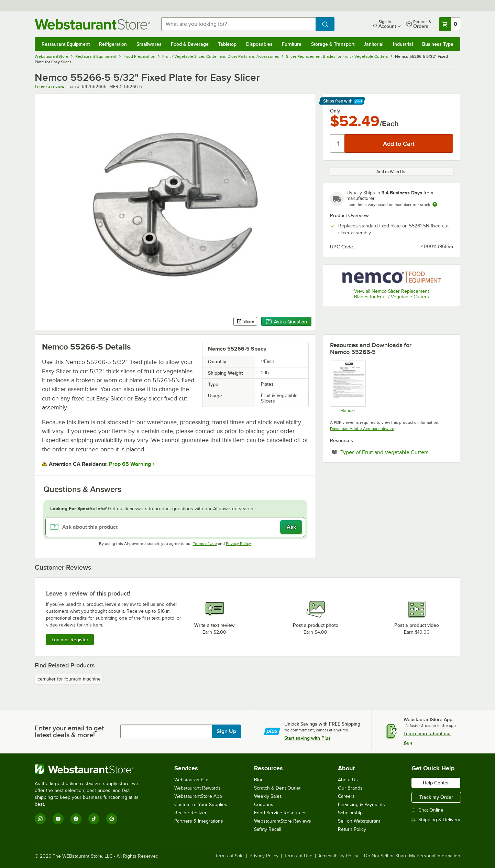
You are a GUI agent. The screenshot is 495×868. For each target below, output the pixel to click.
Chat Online (427, 810)
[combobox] (238, 24)
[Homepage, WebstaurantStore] (92, 24)
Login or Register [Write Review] (70, 640)
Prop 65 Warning (130, 464)
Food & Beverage (190, 44)
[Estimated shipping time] (435, 204)
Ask (291, 527)
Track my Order (436, 797)
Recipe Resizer (190, 813)
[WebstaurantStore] (91, 769)
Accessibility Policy (338, 856)
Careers (346, 796)
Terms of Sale (229, 856)
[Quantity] (338, 143)
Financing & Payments (361, 805)
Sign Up (226, 731)
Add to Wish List (392, 172)
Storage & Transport (333, 44)
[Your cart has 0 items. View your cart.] (450, 24)
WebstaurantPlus (192, 780)
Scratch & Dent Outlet (277, 788)
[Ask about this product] (175, 527)
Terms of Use (205, 544)
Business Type (438, 44)
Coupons (264, 805)
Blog (259, 780)
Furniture (292, 44)
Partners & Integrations (199, 821)
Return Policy (352, 829)
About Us (348, 780)
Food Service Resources (280, 813)
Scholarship (350, 813)
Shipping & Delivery (436, 820)
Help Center (436, 783)
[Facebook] (76, 819)
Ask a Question (286, 322)
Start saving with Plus (307, 738)
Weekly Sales (268, 796)
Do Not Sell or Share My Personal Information (412, 856)
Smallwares (149, 44)
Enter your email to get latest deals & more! (69, 731)
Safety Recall (268, 829)
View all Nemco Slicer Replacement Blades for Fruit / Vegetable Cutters (392, 294)
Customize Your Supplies (201, 805)
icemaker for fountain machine (69, 679)
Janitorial (373, 44)
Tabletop (227, 44)
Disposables (259, 44)
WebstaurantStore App (198, 796)
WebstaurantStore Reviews (283, 821)
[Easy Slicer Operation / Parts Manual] (347, 387)
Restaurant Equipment (66, 44)
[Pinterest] (112, 819)
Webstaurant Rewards (197, 788)
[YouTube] (58, 819)
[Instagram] (40, 819)
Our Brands (350, 788)
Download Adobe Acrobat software (362, 429)
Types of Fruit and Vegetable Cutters (397, 452)
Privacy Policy (238, 544)
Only (335, 111)
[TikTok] (94, 819)
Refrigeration (113, 44)
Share (245, 321)
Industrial (403, 44)
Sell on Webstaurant (359, 821)
